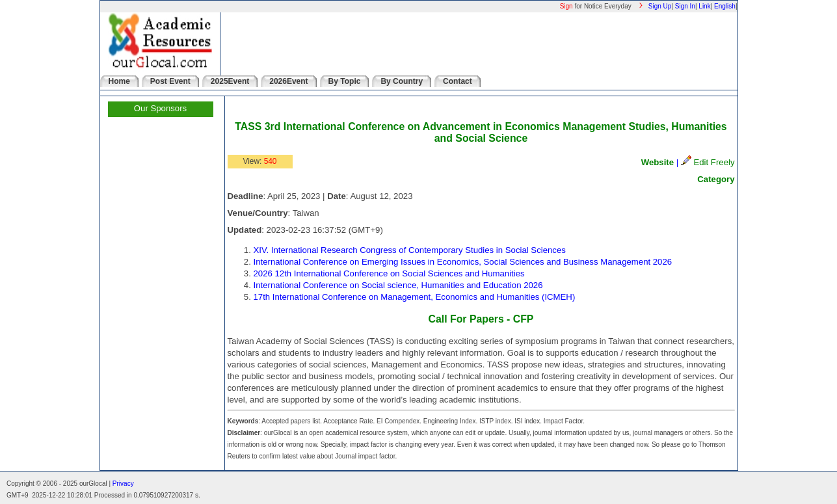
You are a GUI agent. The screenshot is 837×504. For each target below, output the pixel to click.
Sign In (685, 6)
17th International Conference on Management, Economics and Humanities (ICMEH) (415, 297)
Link (704, 6)
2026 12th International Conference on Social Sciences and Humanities (389, 273)
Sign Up (660, 6)
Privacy (123, 484)
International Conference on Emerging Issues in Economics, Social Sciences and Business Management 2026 (463, 262)
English (725, 6)
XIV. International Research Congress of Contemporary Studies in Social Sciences (410, 250)
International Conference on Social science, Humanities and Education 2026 (398, 285)
